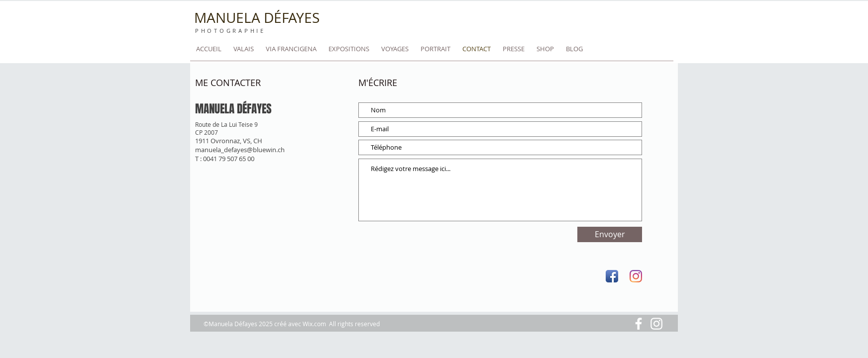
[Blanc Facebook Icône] (639, 324)
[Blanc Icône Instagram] (656, 324)
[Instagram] (636, 276)
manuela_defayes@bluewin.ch (240, 150)
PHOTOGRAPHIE (230, 31)
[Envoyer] (610, 234)
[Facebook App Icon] (612, 276)
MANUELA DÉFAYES (257, 18)
